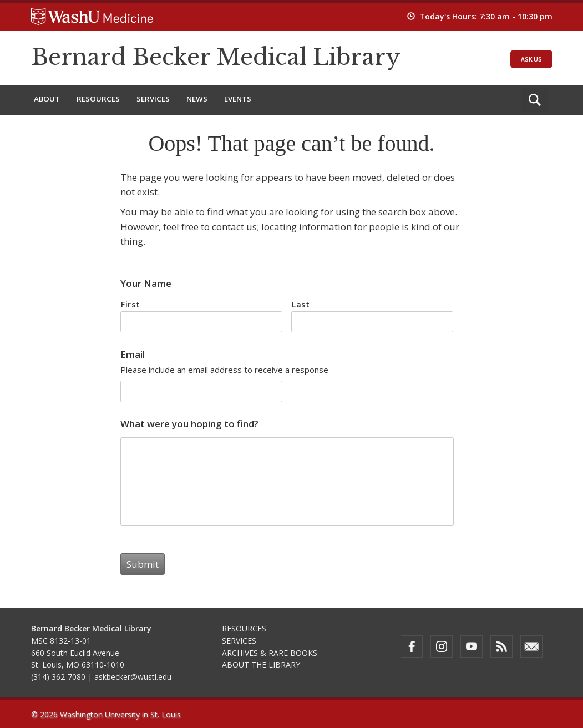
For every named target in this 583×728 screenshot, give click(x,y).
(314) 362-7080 (58, 677)
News (197, 99)
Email (133, 355)
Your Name (146, 284)
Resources (98, 99)
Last (301, 304)
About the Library (261, 664)
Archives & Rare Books (270, 653)
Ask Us (531, 59)
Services (153, 99)
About (47, 99)
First (130, 304)
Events (238, 99)
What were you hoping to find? (189, 424)
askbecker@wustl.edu (133, 677)
